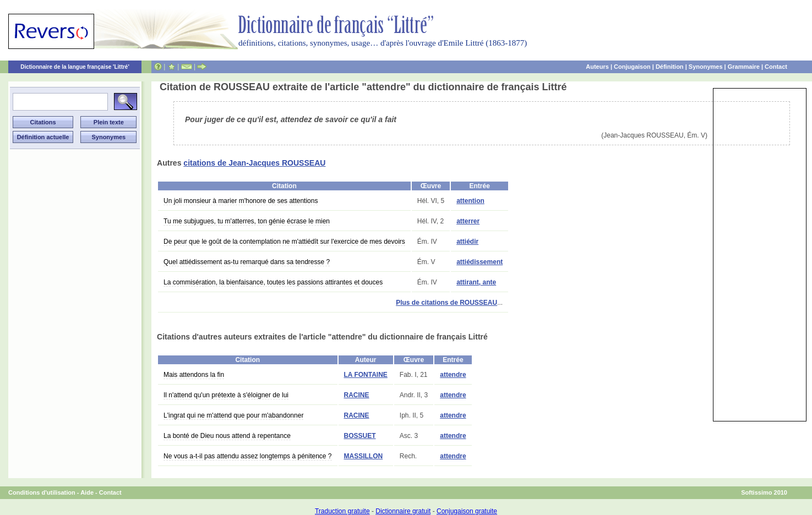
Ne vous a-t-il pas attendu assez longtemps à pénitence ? (248, 456)
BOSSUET (360, 436)
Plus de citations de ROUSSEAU (446, 303)
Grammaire (744, 67)
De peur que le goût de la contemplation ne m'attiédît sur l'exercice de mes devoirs (284, 242)
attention (470, 201)
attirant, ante (476, 282)
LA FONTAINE (366, 375)
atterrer (468, 221)
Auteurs (597, 67)
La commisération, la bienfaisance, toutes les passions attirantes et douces (273, 282)
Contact (776, 67)
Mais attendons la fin (194, 375)
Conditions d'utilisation (42, 492)
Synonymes (706, 67)
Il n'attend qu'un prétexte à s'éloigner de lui (226, 395)
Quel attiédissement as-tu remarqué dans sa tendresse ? (247, 262)
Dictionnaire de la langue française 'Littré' (75, 67)
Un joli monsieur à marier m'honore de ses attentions (241, 201)
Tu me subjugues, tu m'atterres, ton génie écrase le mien (247, 221)
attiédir (467, 242)
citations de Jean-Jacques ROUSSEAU (254, 163)
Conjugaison (632, 67)
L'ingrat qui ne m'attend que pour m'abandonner (233, 415)
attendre (453, 375)
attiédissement (479, 262)
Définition (670, 67)
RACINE (357, 395)
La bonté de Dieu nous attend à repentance (227, 436)
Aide (87, 492)
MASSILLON (364, 456)
